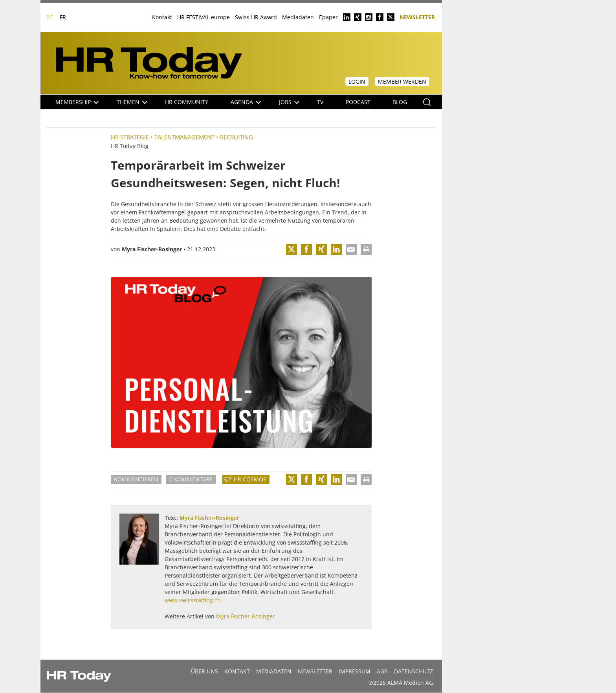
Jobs (289, 102)
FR (63, 17)
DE (50, 17)
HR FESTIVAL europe (203, 17)
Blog (400, 102)
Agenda (246, 102)
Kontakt (162, 17)
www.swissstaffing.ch (193, 600)
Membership (77, 102)
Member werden (402, 81)
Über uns (204, 671)
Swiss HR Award (256, 17)
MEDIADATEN (274, 671)
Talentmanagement (184, 137)
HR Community (187, 102)
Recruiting (236, 137)
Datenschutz (413, 671)
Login (357, 81)
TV (320, 102)
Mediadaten (298, 17)
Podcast (358, 102)
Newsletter (417, 17)
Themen (132, 102)
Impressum (355, 671)
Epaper (328, 17)
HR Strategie (130, 137)
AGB (382, 671)
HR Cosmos (250, 479)
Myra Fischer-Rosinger (152, 249)
